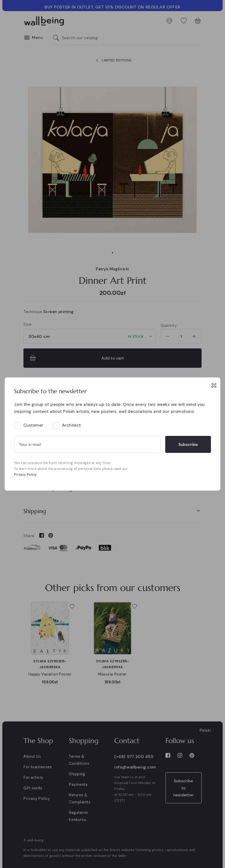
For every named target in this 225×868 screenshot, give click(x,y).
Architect (71, 425)
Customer (33, 425)
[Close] (214, 385)
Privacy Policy (25, 475)
